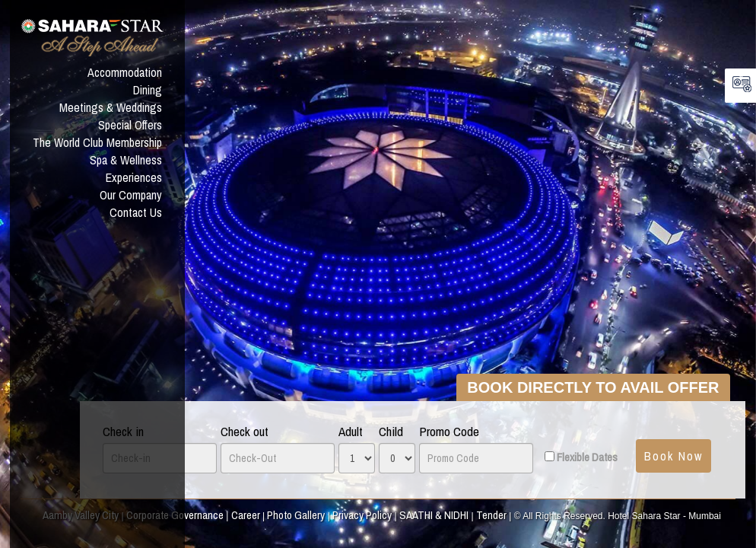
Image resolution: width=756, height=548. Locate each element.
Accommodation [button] (125, 72)
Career (246, 515)
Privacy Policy (362, 515)
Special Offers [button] (130, 125)
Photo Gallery (296, 515)
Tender (491, 515)
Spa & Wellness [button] (126, 160)
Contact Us (136, 212)
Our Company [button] (131, 195)
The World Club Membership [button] (97, 142)
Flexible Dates (587, 457)
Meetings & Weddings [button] (111, 107)
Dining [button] (148, 90)
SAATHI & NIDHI (434, 515)
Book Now (673, 456)
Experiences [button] (134, 177)
